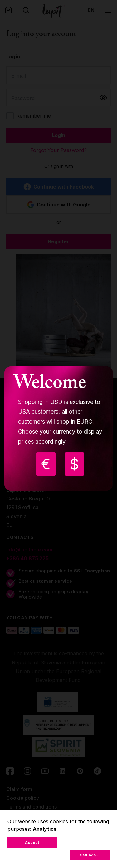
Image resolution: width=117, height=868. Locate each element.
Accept (32, 843)
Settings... (90, 855)
